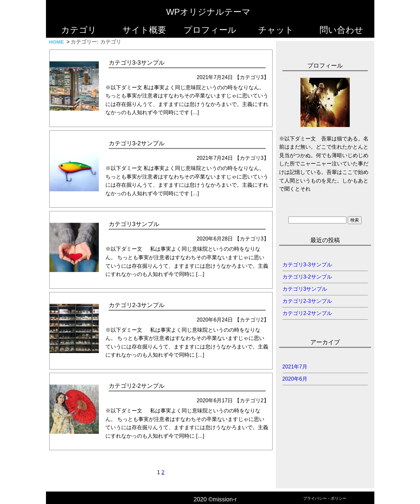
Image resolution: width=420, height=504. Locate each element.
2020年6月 (295, 379)
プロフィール (210, 30)
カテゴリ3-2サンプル (307, 277)
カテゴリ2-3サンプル (307, 301)
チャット (276, 30)
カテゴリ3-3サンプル (307, 265)
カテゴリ (79, 30)
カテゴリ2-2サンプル (307, 313)
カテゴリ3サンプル (305, 289)
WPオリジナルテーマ (208, 12)
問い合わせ (341, 30)
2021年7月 (295, 367)
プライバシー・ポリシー (325, 498)
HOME (57, 42)
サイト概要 (144, 30)
